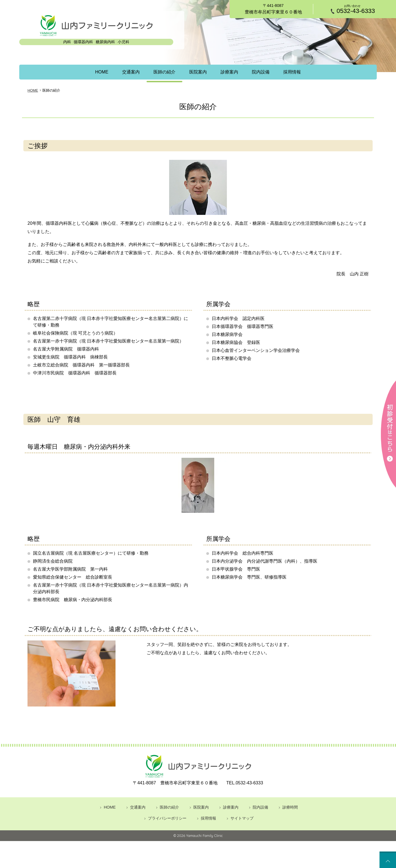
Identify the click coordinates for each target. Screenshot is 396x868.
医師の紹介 (163, 72)
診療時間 (290, 807)
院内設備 (263, 72)
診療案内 (230, 72)
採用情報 (296, 72)
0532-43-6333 (356, 11)
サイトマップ (242, 818)
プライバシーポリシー (167, 818)
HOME (98, 72)
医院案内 (198, 72)
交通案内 (128, 72)
